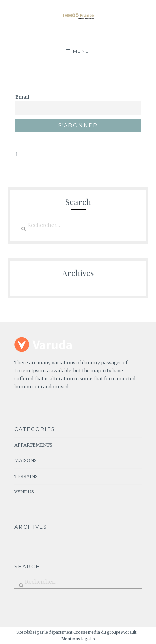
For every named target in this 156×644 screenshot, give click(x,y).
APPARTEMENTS (33, 445)
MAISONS (26, 460)
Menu (81, 51)
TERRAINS (26, 476)
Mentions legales (78, 639)
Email (22, 97)
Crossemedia (87, 632)
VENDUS (24, 492)
